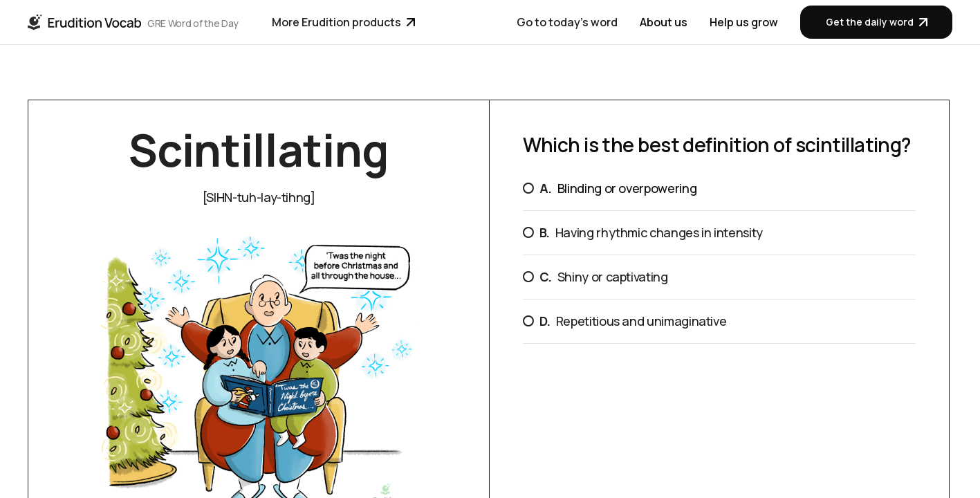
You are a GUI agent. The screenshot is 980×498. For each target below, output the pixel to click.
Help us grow (744, 22)
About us (664, 22)
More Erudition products (343, 22)
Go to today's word (567, 22)
